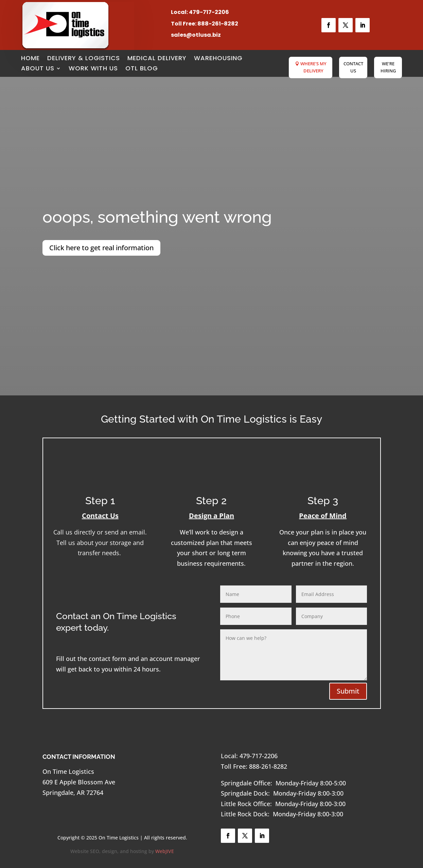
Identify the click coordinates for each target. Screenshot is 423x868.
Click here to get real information (101, 248)
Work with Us (93, 69)
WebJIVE (165, 851)
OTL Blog (142, 69)
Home (30, 59)
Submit (348, 691)
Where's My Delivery (313, 67)
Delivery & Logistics (84, 59)
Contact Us (353, 67)
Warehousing (218, 59)
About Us (38, 69)
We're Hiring (388, 67)
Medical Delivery (157, 59)
